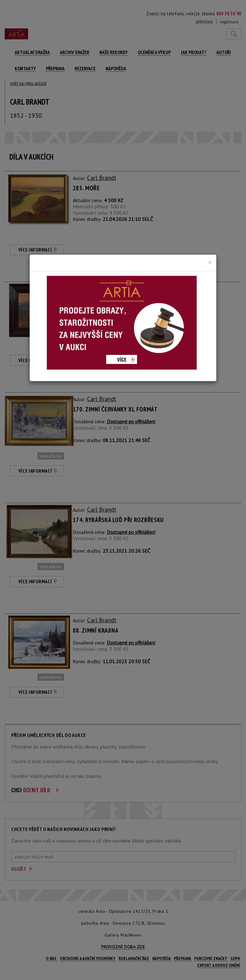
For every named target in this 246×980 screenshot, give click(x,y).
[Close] (210, 262)
